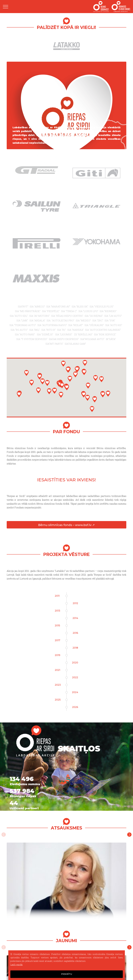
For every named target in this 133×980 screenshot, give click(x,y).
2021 (57, 670)
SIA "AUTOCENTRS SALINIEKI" (103, 330)
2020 (75, 663)
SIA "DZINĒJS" (45, 334)
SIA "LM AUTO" (113, 316)
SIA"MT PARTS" (54, 344)
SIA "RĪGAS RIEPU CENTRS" (67, 316)
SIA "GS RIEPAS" (94, 316)
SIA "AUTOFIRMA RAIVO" (52, 325)
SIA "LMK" (22, 320)
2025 (58, 700)
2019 (57, 655)
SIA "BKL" (35, 330)
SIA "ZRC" (98, 320)
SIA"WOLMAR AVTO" (92, 339)
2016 (75, 633)
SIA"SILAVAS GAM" (75, 344)
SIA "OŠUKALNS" (94, 325)
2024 (75, 692)
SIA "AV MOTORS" (39, 316)
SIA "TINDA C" (69, 311)
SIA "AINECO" (37, 306)
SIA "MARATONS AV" (58, 306)
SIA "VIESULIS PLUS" (102, 306)
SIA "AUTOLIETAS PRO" (60, 320)
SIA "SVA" (110, 320)
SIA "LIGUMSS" (64, 334)
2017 (57, 640)
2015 (57, 626)
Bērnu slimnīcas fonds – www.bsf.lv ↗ (66, 525)
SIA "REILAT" (76, 325)
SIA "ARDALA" (37, 320)
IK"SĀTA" (111, 339)
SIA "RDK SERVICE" (105, 334)
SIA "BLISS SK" (80, 306)
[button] (103, 394)
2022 (75, 677)
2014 (75, 618)
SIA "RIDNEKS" (108, 311)
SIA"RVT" (23, 306)
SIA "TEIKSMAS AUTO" (23, 325)
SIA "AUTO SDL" (19, 316)
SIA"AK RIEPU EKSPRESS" (64, 339)
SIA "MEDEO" (83, 320)
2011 (57, 596)
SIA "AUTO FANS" (25, 334)
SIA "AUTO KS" (114, 325)
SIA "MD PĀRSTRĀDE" (28, 311)
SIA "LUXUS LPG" (88, 311)
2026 (75, 707)
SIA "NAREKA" (75, 330)
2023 (58, 685)
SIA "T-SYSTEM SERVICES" (32, 339)
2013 (57, 611)
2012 (75, 603)
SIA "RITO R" (49, 330)
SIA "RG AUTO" (19, 330)
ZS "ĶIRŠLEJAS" (83, 334)
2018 (75, 648)
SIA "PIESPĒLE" (51, 311)
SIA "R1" (61, 330)
